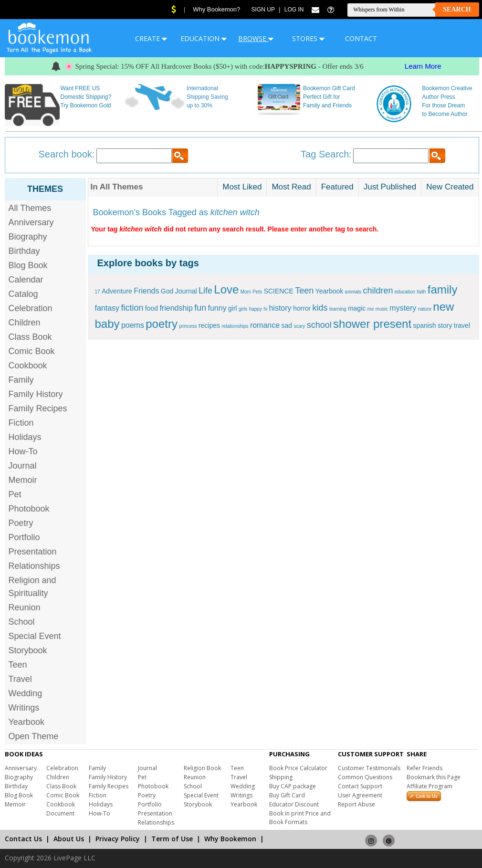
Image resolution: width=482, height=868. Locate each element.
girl (233, 308)
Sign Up (263, 10)
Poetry (21, 523)
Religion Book (202, 768)
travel (462, 325)
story (445, 325)
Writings (24, 708)
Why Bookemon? (216, 9)
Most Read (291, 187)
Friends (146, 291)
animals (353, 292)
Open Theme (34, 736)
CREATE (151, 38)
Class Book (30, 337)
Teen (18, 665)
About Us (69, 839)
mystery (403, 308)
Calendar (26, 280)
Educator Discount (294, 804)
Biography (28, 237)
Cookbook (28, 366)
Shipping (281, 777)
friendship (176, 308)
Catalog (23, 294)
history (280, 308)
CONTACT (361, 38)
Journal (23, 466)
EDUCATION (204, 38)
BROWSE (256, 38)
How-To (23, 451)
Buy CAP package (293, 786)
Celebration (31, 308)
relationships (235, 326)
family (443, 289)
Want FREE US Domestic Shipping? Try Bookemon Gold (86, 97)
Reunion (25, 607)
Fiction (21, 423)
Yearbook (26, 722)
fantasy (107, 308)
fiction (132, 308)
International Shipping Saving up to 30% (207, 97)
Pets (257, 292)
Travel (20, 679)
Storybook (28, 650)
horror (302, 308)
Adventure (117, 291)
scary (299, 326)
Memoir (23, 480)
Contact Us (23, 839)
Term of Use (172, 839)
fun (200, 308)
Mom (246, 292)
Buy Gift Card (287, 795)
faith (422, 292)
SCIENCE (279, 291)
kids (320, 308)
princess (188, 326)
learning (338, 309)
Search (457, 9)
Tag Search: (326, 154)
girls (243, 309)
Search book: (67, 154)
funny (217, 308)
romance (265, 325)
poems (133, 325)
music (382, 309)
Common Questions (365, 777)
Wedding (26, 693)
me (371, 309)
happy (256, 309)
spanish (424, 325)
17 (98, 292)
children (378, 291)
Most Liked (242, 187)
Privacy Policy (118, 839)
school (319, 325)
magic (357, 308)
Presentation (33, 552)
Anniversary (31, 222)
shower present (372, 324)
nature (425, 309)
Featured (337, 187)
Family (21, 380)
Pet (15, 494)
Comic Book (32, 351)
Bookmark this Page (434, 777)
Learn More (423, 66)
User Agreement (360, 795)
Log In (294, 10)
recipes (209, 325)
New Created (450, 187)
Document (60, 813)
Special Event (35, 636)
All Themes (30, 208)
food (152, 308)
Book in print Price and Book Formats (300, 818)
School (22, 622)
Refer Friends (424, 768)
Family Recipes (38, 408)
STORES (308, 38)
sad (287, 325)
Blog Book (28, 265)
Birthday (24, 251)
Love (226, 289)
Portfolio (24, 537)
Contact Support (360, 786)
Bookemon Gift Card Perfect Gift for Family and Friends (329, 97)
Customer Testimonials (369, 768)
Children (25, 323)
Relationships (34, 566)
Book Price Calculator (298, 768)
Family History (36, 394)
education (405, 292)
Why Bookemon (230, 839)
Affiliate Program (430, 786)
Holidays (25, 437)
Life (205, 291)
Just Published (390, 187)
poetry (162, 324)
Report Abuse (356, 804)
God (167, 291)
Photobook (29, 509)
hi (265, 309)
